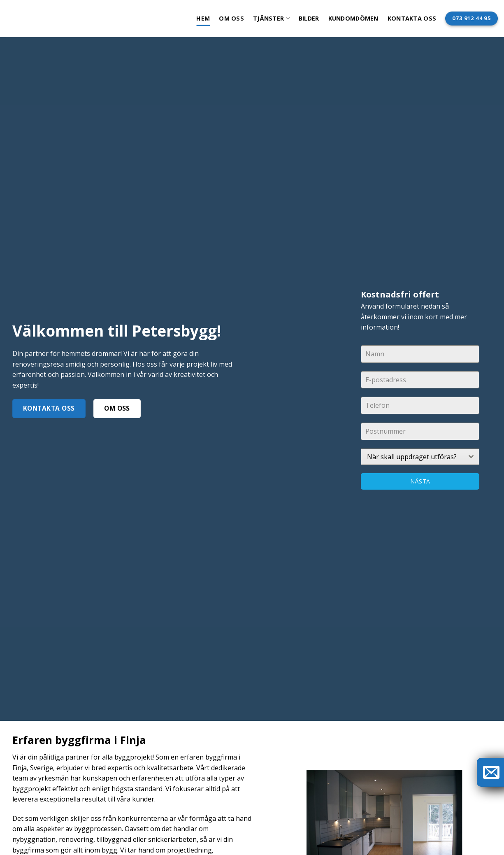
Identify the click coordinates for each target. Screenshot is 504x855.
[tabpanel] (420, 405)
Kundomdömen (353, 18)
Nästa (420, 481)
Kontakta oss (412, 18)
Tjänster (271, 19)
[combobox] (420, 457)
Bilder (309, 18)
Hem (203, 18)
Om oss (231, 18)
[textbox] (412, 457)
